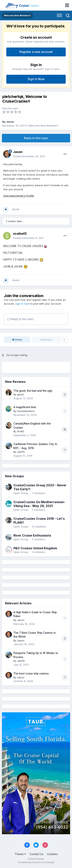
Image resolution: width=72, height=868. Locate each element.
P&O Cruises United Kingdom (35, 548)
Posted (29, 156)
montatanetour (26, 411)
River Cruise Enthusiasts (32, 535)
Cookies (52, 854)
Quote (16, 209)
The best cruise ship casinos (31, 674)
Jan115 (21, 452)
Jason (10, 122)
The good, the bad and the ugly (33, 391)
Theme (20, 854)
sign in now (22, 304)
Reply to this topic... (21, 319)
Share (17, 340)
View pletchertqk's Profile (19, 196)
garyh (21, 394)
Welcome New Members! (43, 126)
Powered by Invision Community (36, 862)
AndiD (21, 431)
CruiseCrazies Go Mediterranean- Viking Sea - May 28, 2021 (39, 504)
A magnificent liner (25, 407)
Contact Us (36, 854)
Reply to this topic (36, 138)
